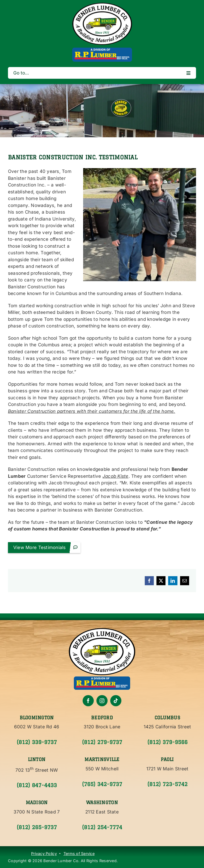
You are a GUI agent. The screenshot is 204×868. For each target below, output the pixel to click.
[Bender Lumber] (102, 5)
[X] (161, 581)
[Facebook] (149, 581)
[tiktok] (116, 701)
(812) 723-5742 (167, 784)
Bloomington (37, 718)
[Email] (185, 581)
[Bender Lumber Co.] (102, 630)
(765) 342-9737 (102, 784)
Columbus (167, 718)
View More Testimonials (46, 547)
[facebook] (88, 701)
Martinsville (102, 759)
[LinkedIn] (173, 581)
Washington (102, 802)
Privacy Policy (44, 854)
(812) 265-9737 (37, 827)
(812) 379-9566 (167, 742)
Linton (37, 759)
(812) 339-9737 (37, 742)
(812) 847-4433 (37, 785)
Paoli (167, 759)
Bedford (102, 718)
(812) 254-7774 (102, 827)
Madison (37, 802)
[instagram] (102, 701)
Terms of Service (79, 854)
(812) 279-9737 (102, 742)
